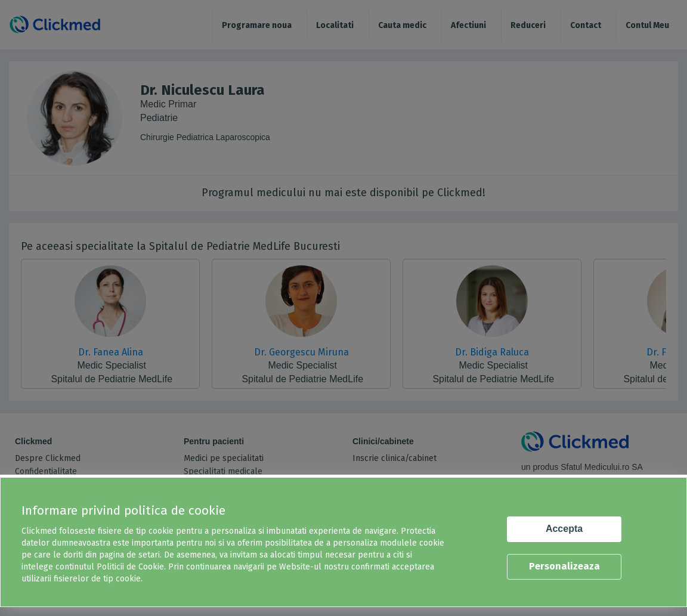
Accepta (564, 529)
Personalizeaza (564, 566)
